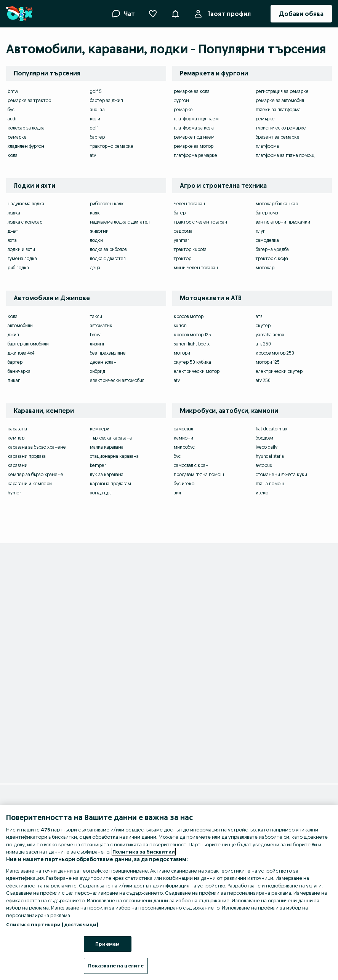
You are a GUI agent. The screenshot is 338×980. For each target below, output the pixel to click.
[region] (169, 893)
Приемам (107, 944)
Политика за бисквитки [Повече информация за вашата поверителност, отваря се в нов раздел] (144, 852)
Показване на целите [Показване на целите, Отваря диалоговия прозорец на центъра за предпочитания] (116, 966)
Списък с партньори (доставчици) (52, 924)
